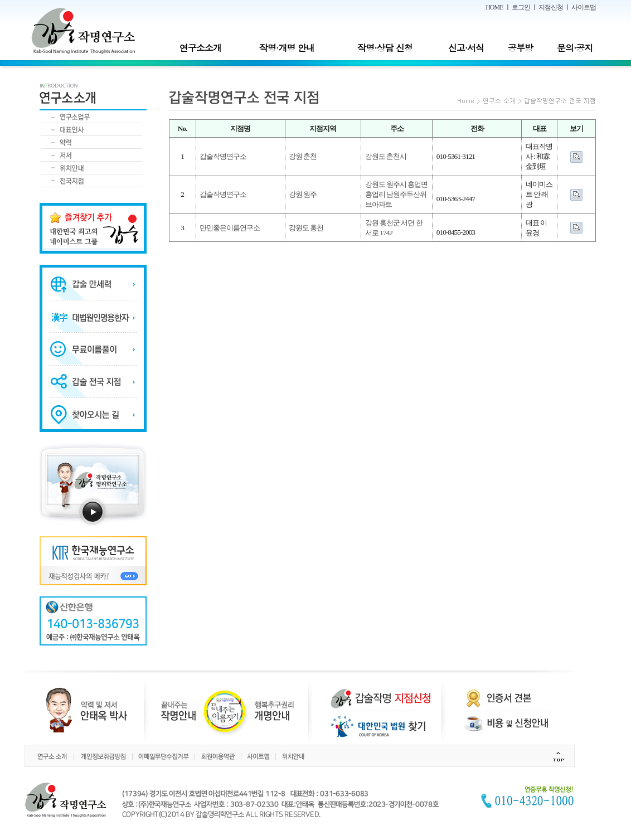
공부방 (520, 48)
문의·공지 (575, 48)
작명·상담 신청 (385, 48)
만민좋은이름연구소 (230, 228)
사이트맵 (584, 7)
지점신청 (551, 7)
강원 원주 (303, 194)
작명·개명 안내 (287, 48)
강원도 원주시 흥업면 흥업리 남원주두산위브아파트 (397, 194)
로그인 (521, 7)
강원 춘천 (303, 156)
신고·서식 (466, 48)
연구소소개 (200, 48)
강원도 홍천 (306, 228)
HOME (494, 7)
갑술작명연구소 (223, 156)
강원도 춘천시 (386, 156)
